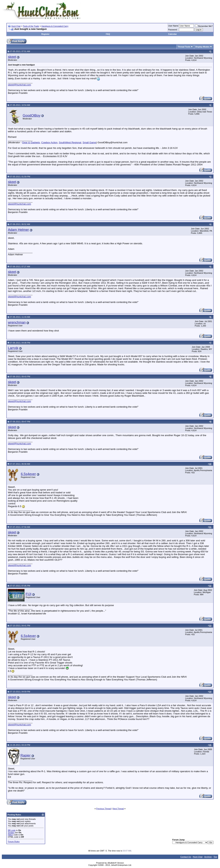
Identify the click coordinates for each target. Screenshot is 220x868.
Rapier (26, 755)
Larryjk (13, 348)
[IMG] (10, 835)
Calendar (173, 34)
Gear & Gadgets (31, 142)
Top (215, 857)
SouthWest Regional (70, 142)
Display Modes (202, 47)
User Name (173, 26)
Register (46, 34)
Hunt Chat (16, 26)
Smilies (11, 833)
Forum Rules (14, 842)
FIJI (28, 594)
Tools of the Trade (31, 26)
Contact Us (186, 857)
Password (173, 30)
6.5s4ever (28, 474)
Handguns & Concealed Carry (55, 26)
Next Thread (118, 809)
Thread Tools (184, 47)
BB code (12, 830)
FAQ (108, 34)
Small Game (89, 142)
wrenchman (17, 322)
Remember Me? (204, 26)
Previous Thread (104, 809)
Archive (208, 857)
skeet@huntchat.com (19, 85)
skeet (12, 57)
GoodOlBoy (32, 115)
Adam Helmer (18, 230)
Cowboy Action (49, 142)
